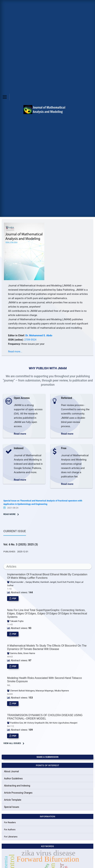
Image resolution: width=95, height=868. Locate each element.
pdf (14, 598)
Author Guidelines (13, 779)
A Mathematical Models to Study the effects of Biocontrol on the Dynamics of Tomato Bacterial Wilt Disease (47, 647)
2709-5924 (30, 340)
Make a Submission (47, 757)
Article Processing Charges (18, 793)
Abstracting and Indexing (17, 786)
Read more (20, 434)
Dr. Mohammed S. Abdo (39, 335)
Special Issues (12, 807)
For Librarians (11, 837)
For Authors (10, 830)
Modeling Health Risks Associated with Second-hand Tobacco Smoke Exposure (47, 682)
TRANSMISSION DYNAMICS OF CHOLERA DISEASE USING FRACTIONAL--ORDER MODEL (45, 717)
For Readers (10, 822)
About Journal (11, 771)
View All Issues (12, 743)
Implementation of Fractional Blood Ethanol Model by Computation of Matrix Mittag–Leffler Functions (47, 576)
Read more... (15, 352)
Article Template (13, 800)
